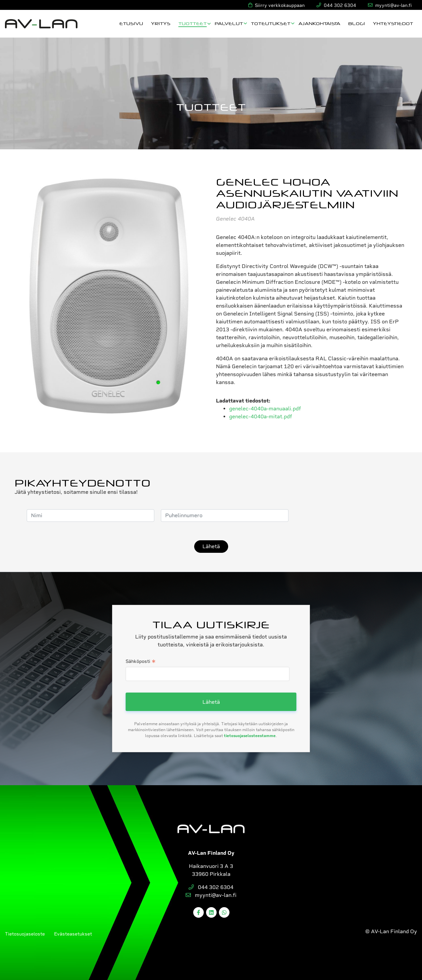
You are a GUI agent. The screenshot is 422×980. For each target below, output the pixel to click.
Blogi (357, 23)
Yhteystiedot (393, 23)
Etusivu (131, 23)
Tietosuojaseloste (25, 934)
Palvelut (229, 23)
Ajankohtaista (319, 23)
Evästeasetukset (73, 934)
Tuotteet (193, 23)
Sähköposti (141, 662)
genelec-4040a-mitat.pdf (261, 416)
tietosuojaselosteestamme (250, 736)
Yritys (161, 23)
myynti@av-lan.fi (211, 895)
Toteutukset (271, 23)
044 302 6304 (211, 887)
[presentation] (345, 516)
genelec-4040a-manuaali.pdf (265, 409)
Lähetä (211, 546)
